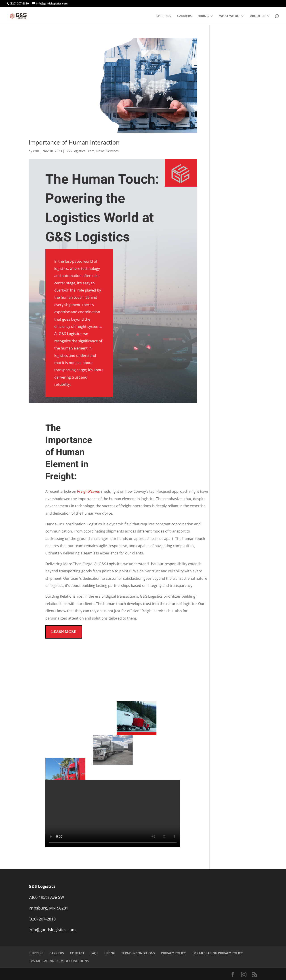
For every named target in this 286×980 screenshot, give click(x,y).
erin (36, 151)
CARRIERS (184, 16)
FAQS (94, 953)
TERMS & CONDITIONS (138, 953)
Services (113, 151)
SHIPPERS (164, 16)
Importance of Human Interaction (74, 142)
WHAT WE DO (229, 16)
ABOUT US (258, 16)
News (100, 151)
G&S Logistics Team (80, 151)
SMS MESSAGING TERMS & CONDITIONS (59, 961)
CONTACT (77, 953)
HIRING (203, 16)
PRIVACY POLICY (173, 953)
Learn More (64, 632)
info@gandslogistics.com (52, 930)
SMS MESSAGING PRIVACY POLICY (217, 953)
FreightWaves (88, 491)
